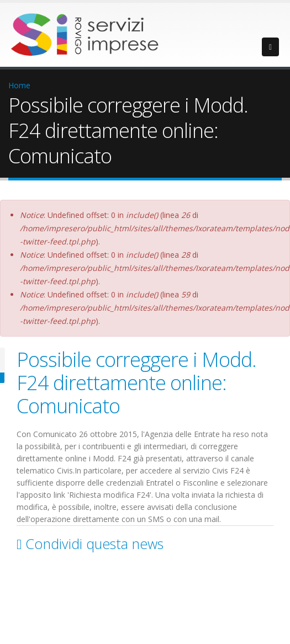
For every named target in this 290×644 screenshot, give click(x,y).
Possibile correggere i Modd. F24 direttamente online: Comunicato (136, 382)
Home (19, 85)
